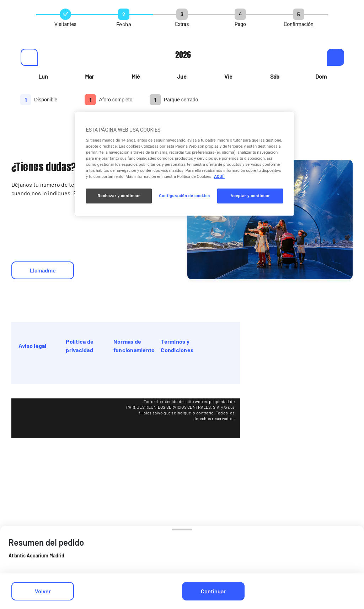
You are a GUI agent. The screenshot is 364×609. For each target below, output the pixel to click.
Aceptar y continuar (250, 196)
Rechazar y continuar (119, 196)
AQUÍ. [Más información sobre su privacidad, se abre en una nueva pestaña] (219, 176)
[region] (184, 164)
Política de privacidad (80, 346)
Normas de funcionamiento (134, 346)
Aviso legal (33, 346)
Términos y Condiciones (177, 346)
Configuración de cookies (184, 196)
